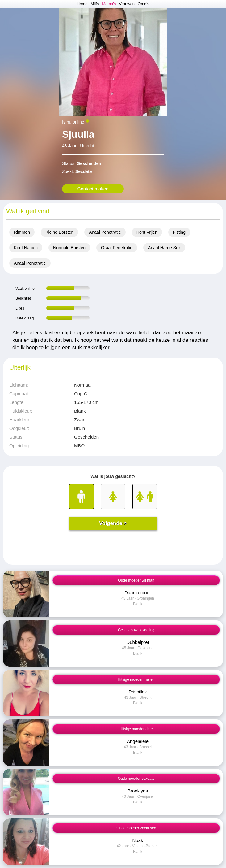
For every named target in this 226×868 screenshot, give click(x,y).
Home (82, 4)
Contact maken (93, 189)
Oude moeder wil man (136, 580)
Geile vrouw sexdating (136, 630)
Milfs (95, 4)
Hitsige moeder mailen (136, 679)
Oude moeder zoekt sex (136, 828)
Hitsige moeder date (136, 729)
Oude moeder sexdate (136, 779)
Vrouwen (127, 4)
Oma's (143, 4)
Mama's (109, 4)
